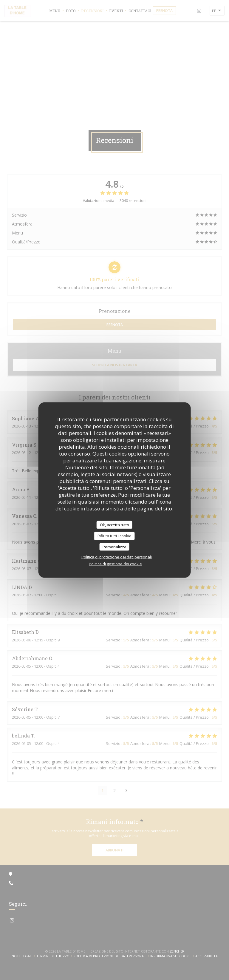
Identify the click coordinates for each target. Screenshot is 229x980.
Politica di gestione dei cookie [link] (115, 564)
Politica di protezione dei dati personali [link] (117, 557)
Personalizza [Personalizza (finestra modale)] (114, 547)
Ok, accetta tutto (114, 524)
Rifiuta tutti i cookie (114, 536)
